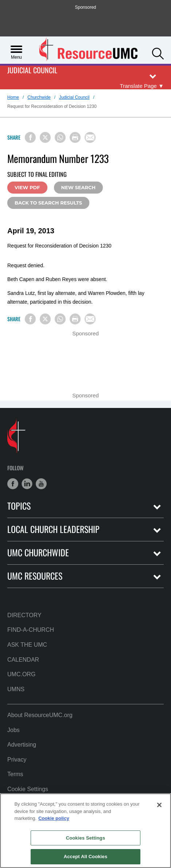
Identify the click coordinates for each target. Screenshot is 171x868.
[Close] (159, 805)
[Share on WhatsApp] (60, 137)
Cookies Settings (86, 838)
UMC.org (21, 674)
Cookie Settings (28, 789)
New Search (78, 187)
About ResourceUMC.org (40, 715)
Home (13, 97)
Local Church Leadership (53, 529)
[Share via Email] (90, 137)
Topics (19, 506)
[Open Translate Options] (142, 86)
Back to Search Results (48, 203)
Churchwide (39, 97)
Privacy (17, 760)
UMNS (16, 689)
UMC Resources (35, 576)
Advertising (22, 745)
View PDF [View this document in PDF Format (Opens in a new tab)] (27, 187)
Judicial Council (32, 71)
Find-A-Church (31, 630)
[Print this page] (75, 137)
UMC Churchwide (38, 552)
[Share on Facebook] (30, 137)
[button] (158, 53)
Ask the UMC (27, 645)
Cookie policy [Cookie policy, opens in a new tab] (54, 818)
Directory (24, 615)
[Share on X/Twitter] (45, 137)
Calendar (23, 660)
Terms (15, 774)
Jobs (13, 730)
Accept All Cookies (86, 857)
